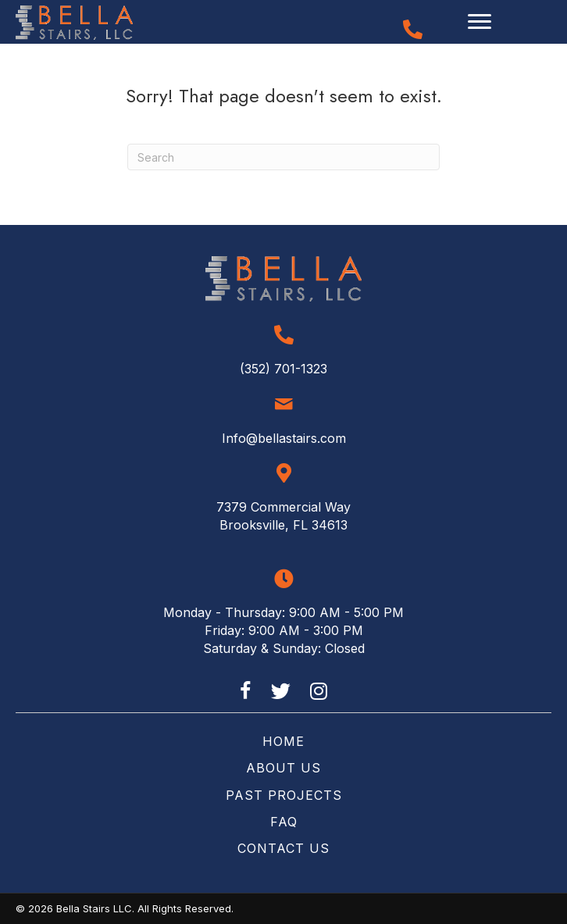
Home (283, 741)
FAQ (284, 822)
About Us (283, 768)
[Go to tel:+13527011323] (413, 29)
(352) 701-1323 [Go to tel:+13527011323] (283, 369)
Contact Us (283, 848)
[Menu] (480, 22)
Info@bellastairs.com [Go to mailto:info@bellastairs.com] (284, 438)
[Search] (283, 157)
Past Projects (284, 795)
